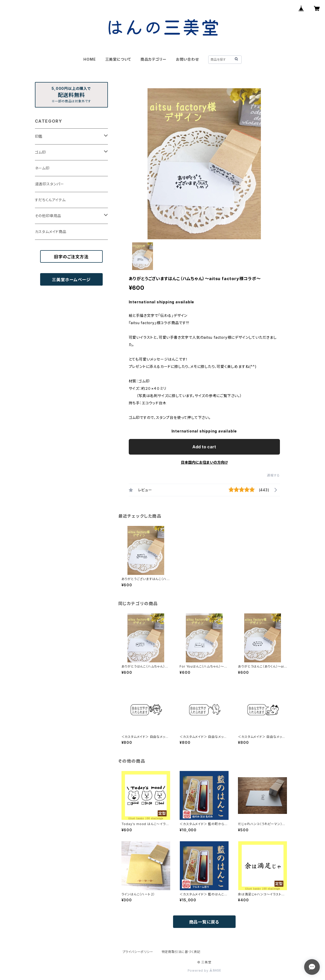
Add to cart (204, 447)
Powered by (204, 970)
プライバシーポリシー (138, 952)
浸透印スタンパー (50, 184)
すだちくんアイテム (50, 200)
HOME (90, 59)
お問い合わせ (187, 59)
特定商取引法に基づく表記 (181, 952)
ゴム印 (40, 152)
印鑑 (39, 136)
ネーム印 (42, 168)
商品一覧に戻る (204, 922)
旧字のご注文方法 (71, 257)
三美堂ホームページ (71, 280)
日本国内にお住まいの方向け (204, 462)
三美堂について (118, 59)
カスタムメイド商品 (51, 232)
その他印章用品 (48, 216)
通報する (273, 475)
